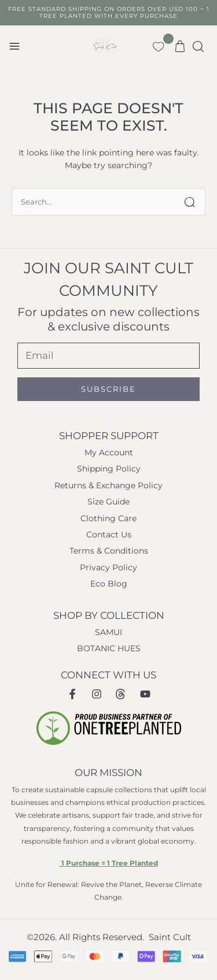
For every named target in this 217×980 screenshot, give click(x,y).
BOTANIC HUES (109, 648)
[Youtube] (145, 694)
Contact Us (109, 534)
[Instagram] (97, 694)
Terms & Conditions (109, 551)
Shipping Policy (109, 469)
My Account (109, 452)
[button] (199, 47)
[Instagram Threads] (121, 694)
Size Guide (108, 502)
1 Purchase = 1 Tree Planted (109, 863)
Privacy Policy (108, 567)
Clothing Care (108, 518)
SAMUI (108, 632)
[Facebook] (72, 694)
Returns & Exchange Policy (108, 485)
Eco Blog (109, 584)
